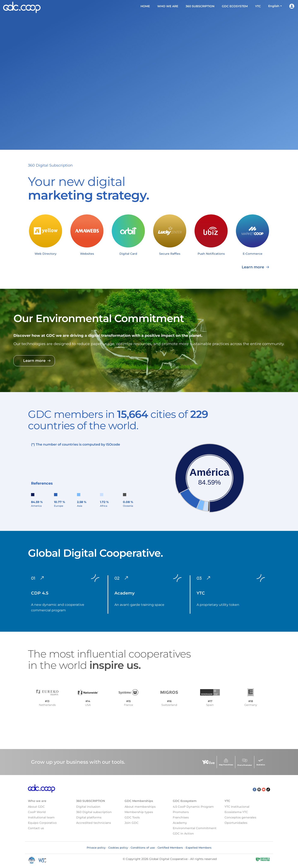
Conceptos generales (240, 817)
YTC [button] (258, 6)
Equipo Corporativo (42, 823)
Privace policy (96, 848)
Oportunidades (236, 823)
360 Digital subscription (94, 812)
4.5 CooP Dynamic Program (193, 807)
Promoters (181, 812)
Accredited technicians (94, 823)
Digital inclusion (88, 807)
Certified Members (170, 848)
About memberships (140, 807)
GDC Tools (132, 817)
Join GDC (132, 823)
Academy (180, 823)
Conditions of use (143, 848)
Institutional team (41, 817)
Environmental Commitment (195, 828)
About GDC (36, 807)
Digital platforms (89, 817)
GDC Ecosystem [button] (235, 6)
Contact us (36, 828)
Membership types (139, 812)
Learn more (43, 267)
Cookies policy (118, 848)
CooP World (37, 812)
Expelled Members (199, 848)
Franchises (181, 817)
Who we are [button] (168, 6)
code (116, 444)
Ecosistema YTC (236, 812)
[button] (275, 6)
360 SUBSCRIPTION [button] (200, 6)
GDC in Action (183, 834)
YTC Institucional (237, 807)
